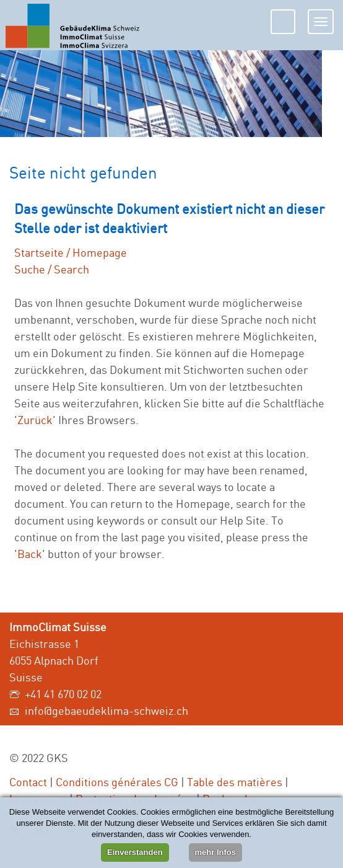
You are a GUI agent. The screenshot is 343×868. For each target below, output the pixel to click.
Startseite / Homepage (71, 252)
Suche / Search (52, 269)
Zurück (35, 420)
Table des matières (235, 782)
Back (30, 554)
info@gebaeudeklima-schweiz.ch (106, 711)
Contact (28, 782)
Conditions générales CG (117, 782)
